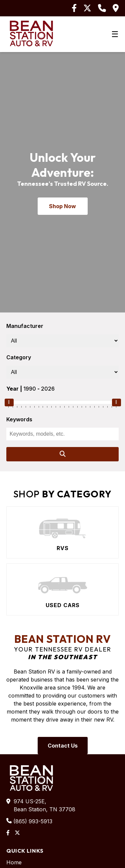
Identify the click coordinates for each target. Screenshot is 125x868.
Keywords (19, 419)
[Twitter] (87, 8)
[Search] (63, 454)
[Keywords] (63, 434)
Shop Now (62, 206)
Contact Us (63, 746)
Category (19, 357)
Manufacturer (25, 326)
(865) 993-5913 (33, 821)
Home (14, 862)
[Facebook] (74, 8)
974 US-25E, (44, 806)
